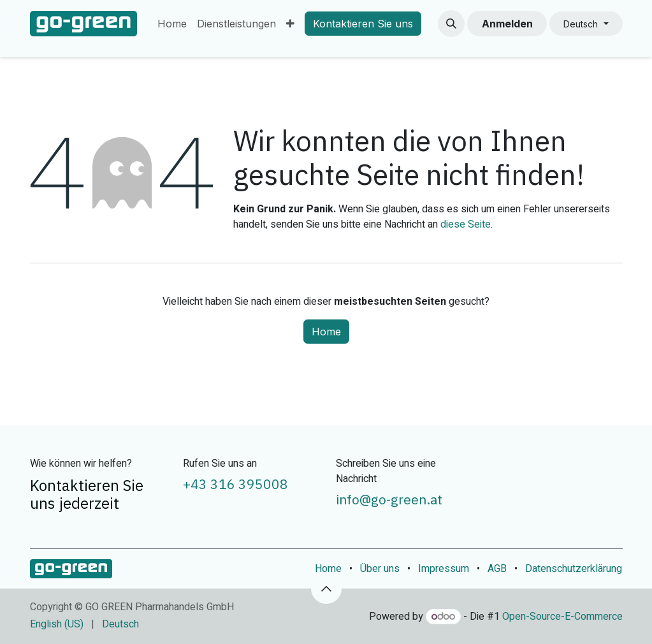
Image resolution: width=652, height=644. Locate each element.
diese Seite (466, 224)
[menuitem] (172, 24)
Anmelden (507, 24)
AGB (497, 569)
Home (326, 332)
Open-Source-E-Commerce (562, 617)
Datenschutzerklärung (574, 569)
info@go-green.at (389, 500)
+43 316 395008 (235, 484)
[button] (451, 24)
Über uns (380, 569)
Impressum (444, 569)
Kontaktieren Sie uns (363, 24)
